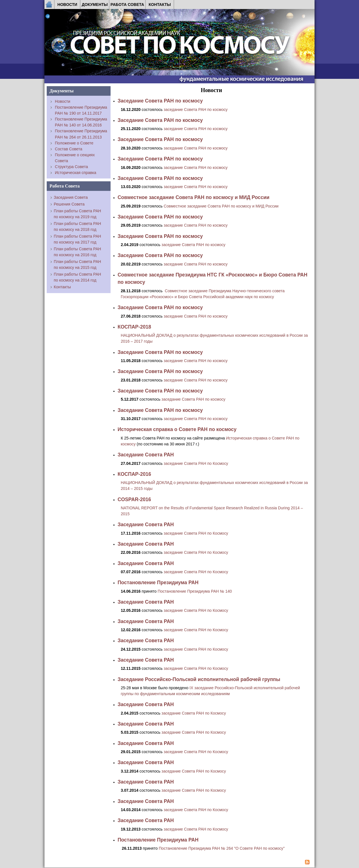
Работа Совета (127, 5)
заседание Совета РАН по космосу (196, 110)
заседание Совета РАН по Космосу (196, 463)
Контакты (160, 5)
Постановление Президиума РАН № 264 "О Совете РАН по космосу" (222, 848)
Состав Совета (69, 149)
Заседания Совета (71, 197)
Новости (67, 5)
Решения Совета (69, 204)
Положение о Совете (74, 143)
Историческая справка (76, 173)
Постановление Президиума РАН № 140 (195, 591)
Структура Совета (71, 167)
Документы (95, 5)
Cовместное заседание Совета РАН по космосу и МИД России (221, 206)
